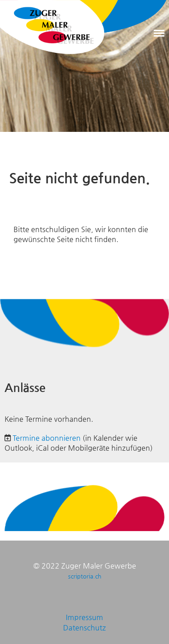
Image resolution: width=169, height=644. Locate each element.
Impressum (84, 617)
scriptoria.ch (85, 576)
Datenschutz (84, 628)
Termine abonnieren (47, 438)
